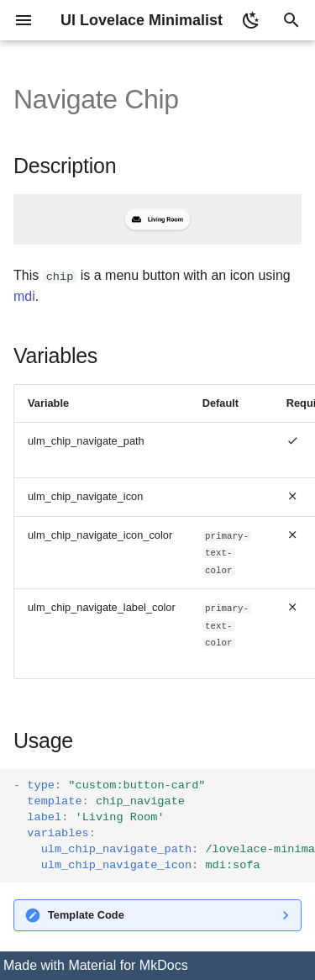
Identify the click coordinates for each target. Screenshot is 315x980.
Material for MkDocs (128, 965)
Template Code (86, 915)
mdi (24, 296)
